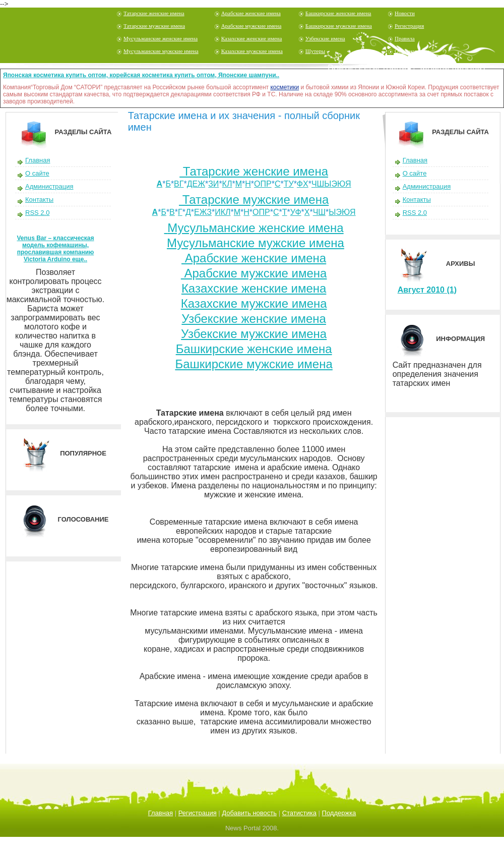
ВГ (179, 184)
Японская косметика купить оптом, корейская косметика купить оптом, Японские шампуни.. (141, 75)
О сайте (37, 173)
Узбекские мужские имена (254, 334)
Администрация (49, 186)
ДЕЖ (196, 184)
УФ (296, 212)
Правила (405, 38)
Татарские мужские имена (154, 26)
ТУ (289, 184)
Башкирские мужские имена (339, 26)
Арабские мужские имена (251, 26)
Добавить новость (249, 813)
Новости (405, 13)
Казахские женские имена (252, 38)
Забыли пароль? (452, 68)
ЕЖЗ (203, 212)
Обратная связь (413, 51)
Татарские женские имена (154, 13)
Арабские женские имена (251, 13)
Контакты (39, 200)
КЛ (227, 184)
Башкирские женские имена (338, 13)
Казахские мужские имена (252, 51)
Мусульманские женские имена (161, 38)
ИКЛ (223, 212)
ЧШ (319, 212)
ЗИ (213, 184)
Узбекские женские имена (254, 319)
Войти (340, 68)
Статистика (299, 813)
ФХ (303, 184)
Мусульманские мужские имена (161, 51)
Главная (38, 160)
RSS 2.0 (37, 213)
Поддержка (339, 813)
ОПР (263, 184)
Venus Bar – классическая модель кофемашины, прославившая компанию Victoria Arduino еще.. (55, 249)
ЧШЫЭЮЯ (331, 184)
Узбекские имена (325, 38)
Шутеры (315, 51)
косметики (285, 87)
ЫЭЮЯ (342, 212)
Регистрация (409, 26)
